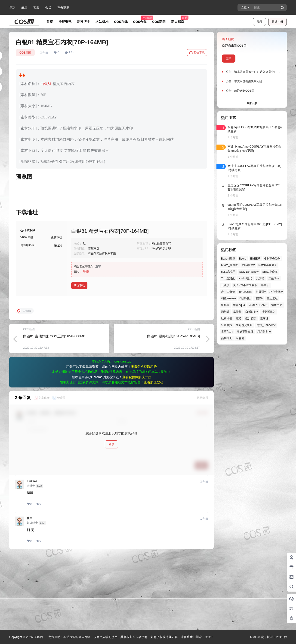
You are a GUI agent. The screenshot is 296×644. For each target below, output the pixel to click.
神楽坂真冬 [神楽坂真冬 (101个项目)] (268, 312)
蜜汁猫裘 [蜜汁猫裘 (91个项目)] (251, 318)
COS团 (38, 637)
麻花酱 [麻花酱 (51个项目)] (240, 338)
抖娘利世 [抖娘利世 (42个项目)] (245, 298)
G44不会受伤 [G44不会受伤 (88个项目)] (273, 259)
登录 (259, 22)
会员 (48, 8)
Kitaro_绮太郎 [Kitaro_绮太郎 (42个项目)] (230, 265)
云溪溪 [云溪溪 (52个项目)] (225, 285)
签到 (12, 8)
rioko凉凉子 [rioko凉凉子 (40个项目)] (228, 272)
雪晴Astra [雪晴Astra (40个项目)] (227, 332)
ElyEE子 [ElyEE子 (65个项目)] (255, 259)
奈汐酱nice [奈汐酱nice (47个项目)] (245, 292)
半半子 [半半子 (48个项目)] (265, 285)
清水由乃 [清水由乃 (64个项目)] (277, 305)
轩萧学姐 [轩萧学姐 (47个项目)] (227, 325)
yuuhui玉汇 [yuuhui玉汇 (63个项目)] (245, 278)
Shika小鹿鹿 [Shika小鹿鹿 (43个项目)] (270, 272)
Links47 (32, 556)
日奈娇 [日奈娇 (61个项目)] (259, 298)
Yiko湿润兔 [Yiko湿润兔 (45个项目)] (228, 278)
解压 (24, 8)
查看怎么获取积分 (144, 441)
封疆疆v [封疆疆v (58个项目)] (261, 292)
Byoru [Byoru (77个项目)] (243, 259)
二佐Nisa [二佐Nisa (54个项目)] (274, 278)
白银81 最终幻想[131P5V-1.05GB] (173, 410)
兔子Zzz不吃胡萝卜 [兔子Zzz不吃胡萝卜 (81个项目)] (245, 285)
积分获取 (63, 8)
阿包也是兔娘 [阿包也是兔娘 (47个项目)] (244, 325)
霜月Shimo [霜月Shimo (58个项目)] (264, 332)
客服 (36, 8)
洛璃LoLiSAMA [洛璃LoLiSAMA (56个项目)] (258, 305)
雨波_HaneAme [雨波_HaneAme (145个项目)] (266, 325)
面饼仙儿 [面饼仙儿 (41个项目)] (227, 338)
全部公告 (252, 103)
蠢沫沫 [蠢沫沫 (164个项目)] (264, 318)
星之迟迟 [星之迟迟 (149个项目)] (272, 298)
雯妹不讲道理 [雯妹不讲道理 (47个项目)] (245, 332)
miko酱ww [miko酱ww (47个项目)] (248, 265)
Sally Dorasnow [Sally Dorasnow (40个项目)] (249, 272)
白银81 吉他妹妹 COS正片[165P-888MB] (55, 410)
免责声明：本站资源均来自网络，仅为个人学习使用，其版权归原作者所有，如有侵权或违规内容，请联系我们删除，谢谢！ (131, 637)
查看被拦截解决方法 (137, 451)
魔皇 (30, 593)
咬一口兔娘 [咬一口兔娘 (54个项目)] (228, 292)
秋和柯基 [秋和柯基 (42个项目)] (227, 318)
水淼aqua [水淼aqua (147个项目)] (239, 305)
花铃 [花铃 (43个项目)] (239, 318)
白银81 (46, 84)
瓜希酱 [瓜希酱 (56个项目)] (237, 312)
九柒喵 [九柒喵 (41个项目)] (260, 278)
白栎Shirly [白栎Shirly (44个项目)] (252, 312)
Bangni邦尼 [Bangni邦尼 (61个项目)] (228, 259)
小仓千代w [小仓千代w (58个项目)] (276, 292)
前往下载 (197, 53)
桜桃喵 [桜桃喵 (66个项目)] (225, 305)
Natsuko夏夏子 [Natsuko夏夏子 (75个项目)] (268, 265)
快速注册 (277, 22)
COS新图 (25, 53)
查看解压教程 (154, 457)
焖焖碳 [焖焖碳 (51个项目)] (225, 312)
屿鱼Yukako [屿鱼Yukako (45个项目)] (228, 298)
